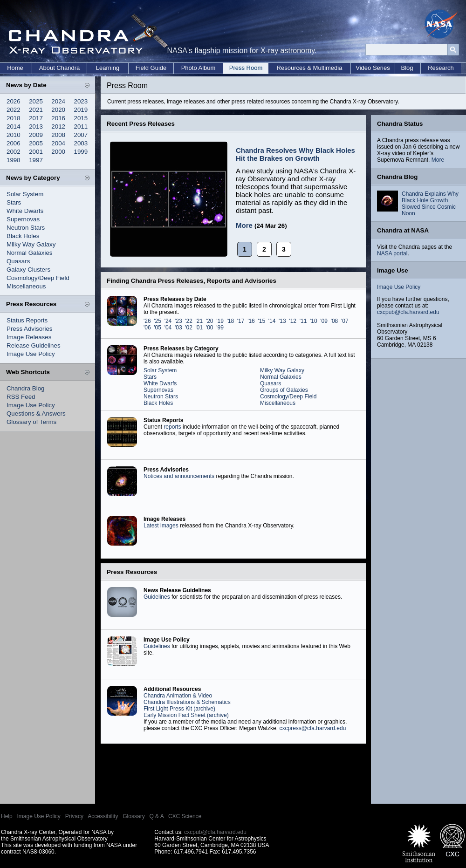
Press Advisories (30, 329)
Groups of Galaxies (284, 390)
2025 (36, 101)
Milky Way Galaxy (31, 244)
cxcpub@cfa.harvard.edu (408, 312)
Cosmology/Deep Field (38, 278)
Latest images (161, 526)
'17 (241, 321)
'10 (314, 321)
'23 (178, 321)
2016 (58, 118)
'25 (158, 321)
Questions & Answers (36, 413)
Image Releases (29, 337)
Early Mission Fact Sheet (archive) (186, 715)
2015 (81, 118)
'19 (220, 321)
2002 (14, 152)
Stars (14, 202)
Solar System (25, 194)
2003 (81, 143)
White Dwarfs (25, 211)
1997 (36, 160)
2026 (14, 101)
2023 (81, 101)
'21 (199, 321)
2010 (14, 135)
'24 (168, 321)
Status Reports (27, 320)
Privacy (74, 816)
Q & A (156, 816)
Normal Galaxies (30, 253)
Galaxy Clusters (28, 270)
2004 (58, 143)
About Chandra (59, 68)
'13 (282, 321)
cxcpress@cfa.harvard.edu (312, 728)
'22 (189, 321)
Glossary (134, 816)
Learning (108, 68)
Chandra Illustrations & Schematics (187, 702)
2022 (14, 110)
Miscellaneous (26, 286)
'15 (261, 321)
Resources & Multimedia (310, 68)
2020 (58, 110)
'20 (210, 321)
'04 (168, 328)
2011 (81, 126)
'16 (251, 321)
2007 (81, 135)
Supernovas (23, 219)
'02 (189, 328)
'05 (158, 328)
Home (15, 68)
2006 (14, 143)
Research (441, 68)
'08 (335, 321)
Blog (407, 68)
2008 (58, 135)
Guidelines (157, 597)
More (244, 225)
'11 (303, 321)
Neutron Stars (26, 228)
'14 (272, 321)
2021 (36, 110)
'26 (147, 321)
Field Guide (151, 68)
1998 (14, 160)
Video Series (373, 68)
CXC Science (185, 816)
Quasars (18, 261)
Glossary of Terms (31, 422)
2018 (14, 118)
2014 (14, 126)
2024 (58, 101)
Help (7, 816)
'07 (345, 321)
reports (172, 427)
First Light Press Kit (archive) (179, 709)
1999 (81, 152)
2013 (36, 126)
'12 (293, 321)
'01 (199, 328)
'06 (147, 328)
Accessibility (103, 816)
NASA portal (392, 253)
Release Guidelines (34, 345)
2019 (81, 110)
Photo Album (199, 68)
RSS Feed (21, 397)
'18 (231, 321)
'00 (210, 328)
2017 (36, 118)
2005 (36, 143)
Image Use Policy (31, 354)
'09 (324, 321)
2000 (58, 152)
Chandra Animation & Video (178, 696)
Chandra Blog (26, 388)
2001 (36, 152)
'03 (178, 328)
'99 (220, 328)
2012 (58, 126)
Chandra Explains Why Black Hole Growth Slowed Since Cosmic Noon (430, 204)
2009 (36, 135)
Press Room (246, 68)
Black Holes (23, 236)
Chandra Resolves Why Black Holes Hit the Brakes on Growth (295, 154)
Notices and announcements (179, 476)
